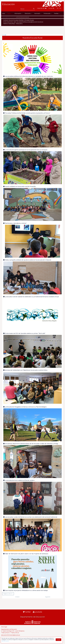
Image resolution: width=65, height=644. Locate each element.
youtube (37, 612)
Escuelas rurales (11, 17)
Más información (5, 641)
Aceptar (58, 640)
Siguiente (48, 597)
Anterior (17, 597)
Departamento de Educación (33, 617)
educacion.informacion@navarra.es (11, 635)
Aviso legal (4, 627)
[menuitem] (4, 14)
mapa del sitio (42, 8)
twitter (27, 612)
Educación (9, 4)
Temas (4, 17)
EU (60, 8)
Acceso (51, 8)
